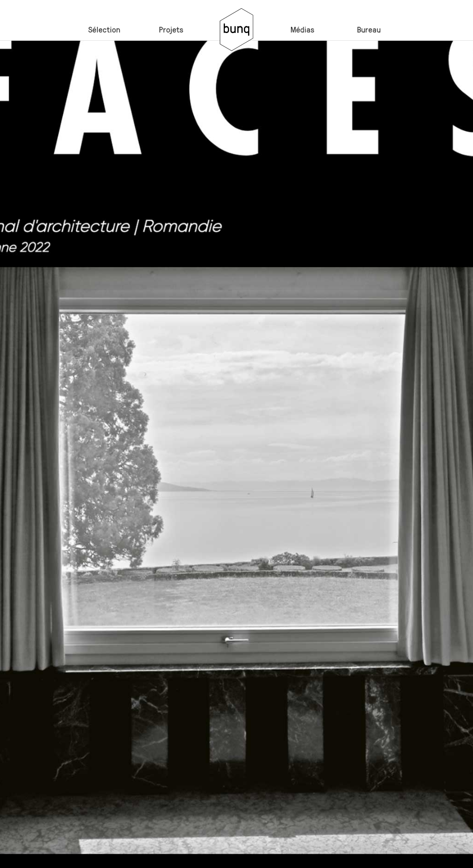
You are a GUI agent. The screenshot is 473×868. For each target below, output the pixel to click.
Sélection (104, 29)
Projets (171, 29)
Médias (302, 29)
